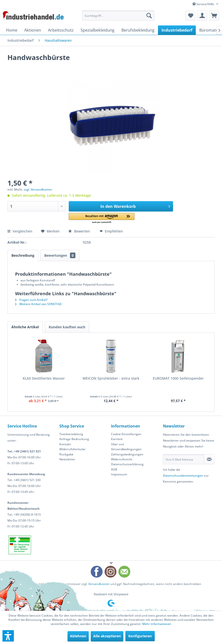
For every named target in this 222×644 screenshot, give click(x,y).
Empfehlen (111, 231)
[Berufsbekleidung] (138, 30)
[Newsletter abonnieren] (209, 459)
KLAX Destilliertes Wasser (44, 378)
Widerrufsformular (72, 449)
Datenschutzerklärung (127, 464)
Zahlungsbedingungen (127, 454)
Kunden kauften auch (67, 327)
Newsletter (67, 459)
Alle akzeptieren (107, 636)
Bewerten (80, 231)
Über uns (118, 444)
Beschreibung (23, 255)
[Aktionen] (33, 30)
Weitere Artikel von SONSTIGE (38, 304)
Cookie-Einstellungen (126, 434)
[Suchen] (149, 16)
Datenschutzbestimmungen (183, 476)
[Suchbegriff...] (118, 16)
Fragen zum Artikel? (31, 300)
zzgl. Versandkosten (38, 189)
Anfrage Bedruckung (74, 439)
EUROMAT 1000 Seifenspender (178, 378)
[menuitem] (118, 16)
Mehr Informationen (157, 624)
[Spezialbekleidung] (98, 30)
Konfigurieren (140, 636)
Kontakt (65, 444)
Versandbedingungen (126, 449)
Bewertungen (60, 255)
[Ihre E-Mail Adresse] (184, 459)
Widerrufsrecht (122, 459)
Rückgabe (66, 454)
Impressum (119, 474)
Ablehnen (78, 636)
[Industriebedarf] (177, 30)
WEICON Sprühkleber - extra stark (111, 378)
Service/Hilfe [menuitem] (204, 4)
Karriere (117, 439)
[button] (102, 218)
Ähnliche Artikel (25, 327)
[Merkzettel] (190, 16)
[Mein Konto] (202, 16)
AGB (114, 469)
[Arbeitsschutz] (61, 30)
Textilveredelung (71, 434)
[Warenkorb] (214, 16)
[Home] (12, 30)
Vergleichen (20, 231)
